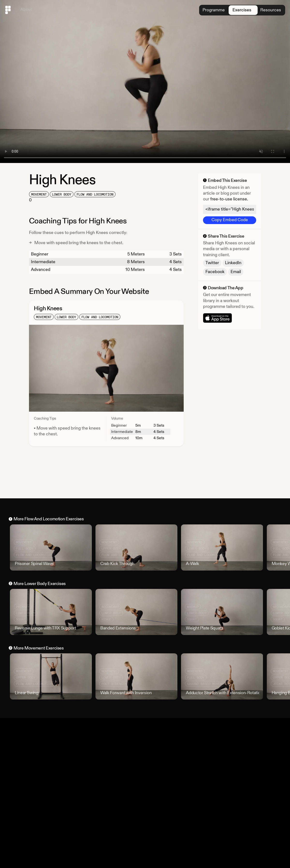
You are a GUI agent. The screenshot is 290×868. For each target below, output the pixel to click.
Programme (212, 10)
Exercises (241, 10)
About (26, 10)
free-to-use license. (229, 199)
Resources (270, 10)
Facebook (215, 272)
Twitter (212, 263)
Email (236, 272)
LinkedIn (233, 263)
